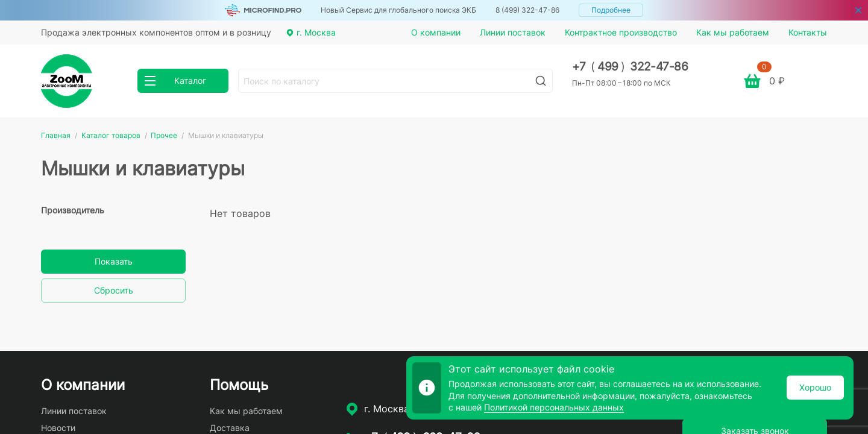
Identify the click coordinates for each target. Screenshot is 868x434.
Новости (58, 428)
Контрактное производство (621, 32)
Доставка (230, 428)
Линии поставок (513, 32)
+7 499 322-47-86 (630, 67)
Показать (114, 261)
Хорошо (815, 387)
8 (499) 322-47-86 (527, 10)
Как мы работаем (733, 32)
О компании (436, 32)
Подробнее (611, 10)
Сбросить (114, 290)
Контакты (808, 32)
